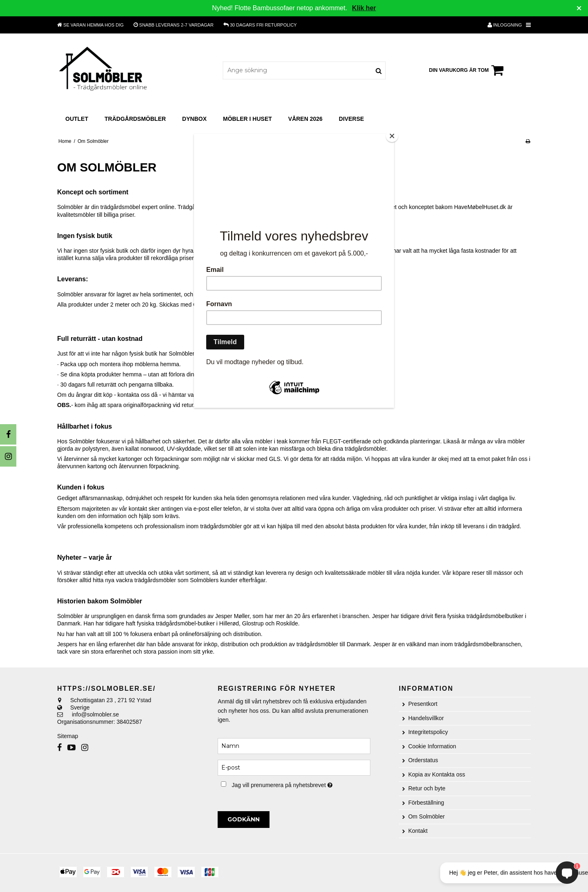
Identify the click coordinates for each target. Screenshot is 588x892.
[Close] (392, 136)
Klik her (364, 8)
